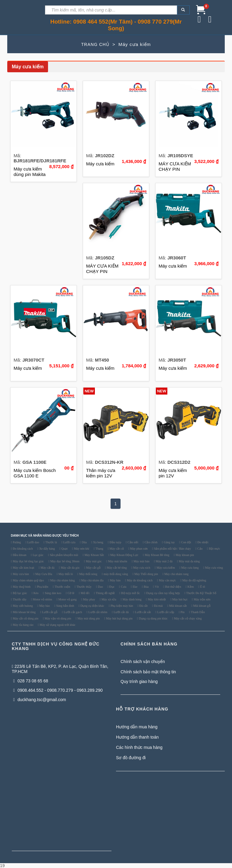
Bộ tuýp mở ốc (130, 593)
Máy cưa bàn (21, 574)
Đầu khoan (19, 555)
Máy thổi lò (65, 574)
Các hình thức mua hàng (139, 747)
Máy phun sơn (139, 549)
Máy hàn (115, 580)
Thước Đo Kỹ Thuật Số (201, 593)
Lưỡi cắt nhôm (97, 612)
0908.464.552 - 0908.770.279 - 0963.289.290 (58, 690)
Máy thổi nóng (88, 574)
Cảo (199, 549)
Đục (111, 587)
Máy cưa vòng (214, 568)
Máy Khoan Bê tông (157, 555)
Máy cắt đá (47, 568)
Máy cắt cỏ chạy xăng (187, 619)
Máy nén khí (81, 549)
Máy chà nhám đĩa (92, 580)
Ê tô (202, 587)
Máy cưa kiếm (165, 568)
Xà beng (98, 542)
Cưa (123, 587)
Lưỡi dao (33, 542)
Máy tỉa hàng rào (23, 625)
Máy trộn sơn (202, 600)
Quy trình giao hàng (139, 681)
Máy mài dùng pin (88, 619)
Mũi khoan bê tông (24, 612)
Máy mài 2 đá (164, 561)
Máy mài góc (93, 561)
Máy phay (89, 600)
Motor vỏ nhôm (42, 600)
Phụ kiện (42, 587)
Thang (99, 549)
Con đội (186, 542)
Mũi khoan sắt (177, 606)
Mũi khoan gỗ (201, 606)
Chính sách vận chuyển (143, 662)
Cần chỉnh (151, 542)
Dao (100, 587)
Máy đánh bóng (132, 600)
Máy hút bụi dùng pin (119, 619)
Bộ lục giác (20, 593)
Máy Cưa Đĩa (43, 574)
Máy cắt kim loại (23, 568)
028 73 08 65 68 (31, 681)
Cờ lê (71, 593)
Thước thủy (84, 587)
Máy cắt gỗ (93, 568)
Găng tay (169, 542)
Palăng (17, 542)
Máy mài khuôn (117, 561)
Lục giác (38, 555)
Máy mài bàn (141, 561)
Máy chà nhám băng (62, 580)
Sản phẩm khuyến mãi (63, 555)
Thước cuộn (62, 587)
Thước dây (19, 600)
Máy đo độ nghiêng (194, 580)
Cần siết (133, 542)
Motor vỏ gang (67, 600)
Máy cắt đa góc (70, 568)
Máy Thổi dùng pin (146, 574)
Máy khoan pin (184, 555)
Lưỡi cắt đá (121, 612)
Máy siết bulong (23, 606)
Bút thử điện (173, 587)
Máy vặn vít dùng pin (57, 619)
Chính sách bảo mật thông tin (148, 672)
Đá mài (158, 606)
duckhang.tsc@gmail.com (40, 700)
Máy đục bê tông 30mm (64, 561)
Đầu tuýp (115, 542)
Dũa (84, 542)
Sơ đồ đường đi (131, 758)
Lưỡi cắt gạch (72, 612)
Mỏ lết (84, 593)
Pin (182, 612)
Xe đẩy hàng (47, 549)
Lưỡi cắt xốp (165, 612)
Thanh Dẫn (197, 612)
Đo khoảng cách (23, 549)
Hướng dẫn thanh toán (137, 737)
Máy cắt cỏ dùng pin (25, 619)
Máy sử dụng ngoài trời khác (57, 625)
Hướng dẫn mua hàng (137, 727)
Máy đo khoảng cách (139, 580)
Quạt (64, 549)
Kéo (35, 593)
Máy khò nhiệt (156, 600)
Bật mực (214, 549)
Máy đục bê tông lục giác (28, 561)
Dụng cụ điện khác (92, 606)
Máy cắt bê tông (116, 568)
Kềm (190, 587)
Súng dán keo (53, 593)
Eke (135, 587)
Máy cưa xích (141, 568)
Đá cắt (143, 606)
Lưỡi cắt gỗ (49, 612)
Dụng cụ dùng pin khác (153, 619)
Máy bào (44, 606)
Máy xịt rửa (108, 600)
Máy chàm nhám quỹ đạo (28, 580)
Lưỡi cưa (69, 542)
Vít (156, 587)
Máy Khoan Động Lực (124, 555)
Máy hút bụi (179, 600)
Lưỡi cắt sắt (142, 612)
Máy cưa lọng (190, 568)
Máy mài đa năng (189, 561)
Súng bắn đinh (65, 606)
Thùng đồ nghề (105, 593)
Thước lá (51, 542)
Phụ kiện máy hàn (121, 606)
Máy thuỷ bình (21, 587)
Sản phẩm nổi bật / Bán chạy (172, 549)
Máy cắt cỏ (116, 549)
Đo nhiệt (203, 542)
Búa (146, 587)
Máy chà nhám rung (176, 574)
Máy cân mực (167, 580)
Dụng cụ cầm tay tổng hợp (163, 593)
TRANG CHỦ (95, 44)
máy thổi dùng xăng (116, 574)
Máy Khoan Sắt (94, 555)
